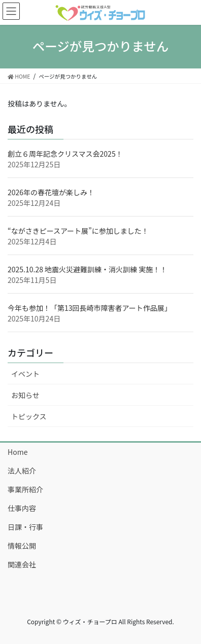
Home (18, 452)
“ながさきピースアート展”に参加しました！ (78, 231)
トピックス (29, 416)
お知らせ (25, 395)
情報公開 (22, 546)
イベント (25, 374)
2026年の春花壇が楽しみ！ (51, 192)
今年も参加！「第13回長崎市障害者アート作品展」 (90, 308)
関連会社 (22, 564)
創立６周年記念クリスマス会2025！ (65, 154)
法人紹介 (22, 471)
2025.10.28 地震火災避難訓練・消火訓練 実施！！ (87, 269)
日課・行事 (25, 527)
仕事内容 (22, 508)
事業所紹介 (25, 489)
